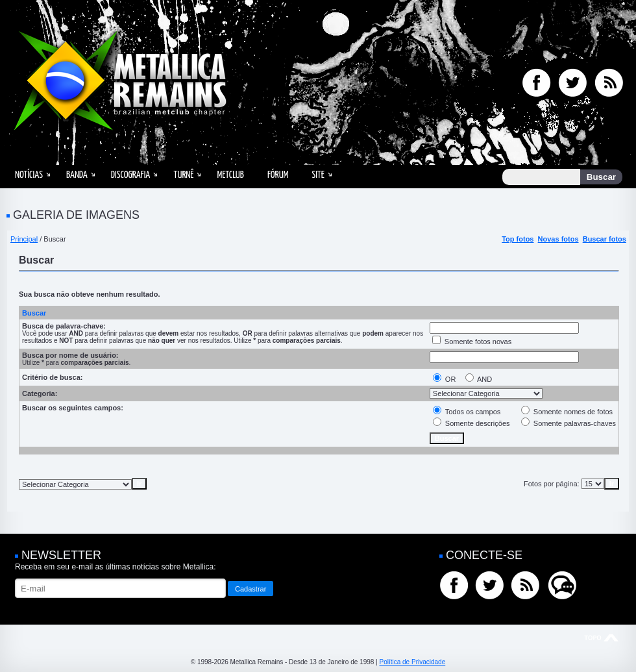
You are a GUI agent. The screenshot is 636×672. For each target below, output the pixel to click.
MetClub (230, 175)
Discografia (131, 175)
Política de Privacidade (412, 662)
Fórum (278, 175)
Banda (77, 175)
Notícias (29, 175)
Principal (24, 239)
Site (318, 175)
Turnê (183, 175)
